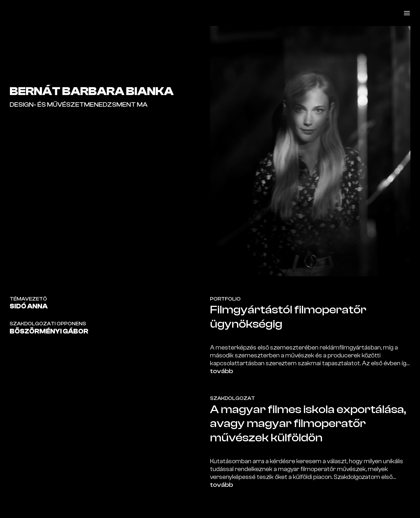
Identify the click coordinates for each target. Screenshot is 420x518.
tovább (222, 371)
